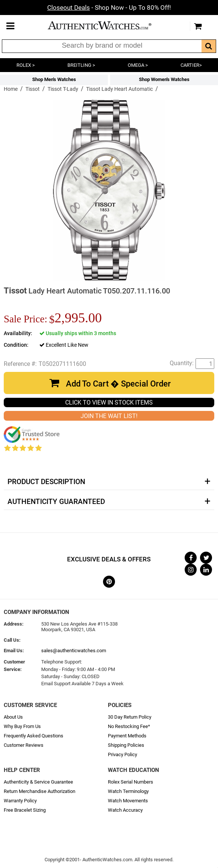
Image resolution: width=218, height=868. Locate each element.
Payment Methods (127, 736)
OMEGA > (138, 65)
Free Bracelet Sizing (25, 810)
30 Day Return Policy (130, 717)
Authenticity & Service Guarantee (38, 782)
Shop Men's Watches (54, 79)
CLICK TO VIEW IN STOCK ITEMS (109, 402)
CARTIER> (191, 65)
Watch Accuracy (125, 810)
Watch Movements (128, 801)
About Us (13, 717)
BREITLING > (81, 65)
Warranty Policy (20, 801)
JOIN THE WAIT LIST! (109, 416)
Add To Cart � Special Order (118, 384)
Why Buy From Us (22, 726)
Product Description (46, 482)
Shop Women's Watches (164, 79)
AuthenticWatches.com (107, 25)
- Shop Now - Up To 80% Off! (109, 8)
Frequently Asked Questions (34, 736)
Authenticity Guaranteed (56, 502)
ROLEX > (26, 65)
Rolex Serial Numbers (131, 782)
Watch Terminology (128, 791)
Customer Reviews (24, 745)
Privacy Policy (122, 754)
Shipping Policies (126, 745)
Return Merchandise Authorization (40, 791)
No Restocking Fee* (129, 726)
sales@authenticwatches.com (74, 651)
